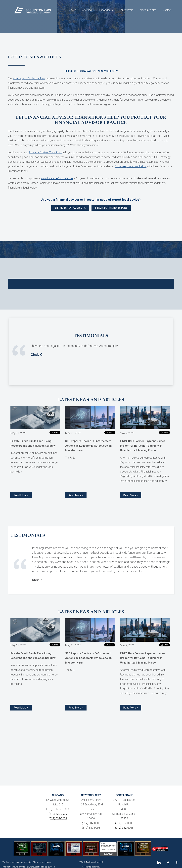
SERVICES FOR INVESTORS (111, 208)
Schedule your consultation (131, 166)
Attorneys (87, 10)
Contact (167, 10)
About (73, 10)
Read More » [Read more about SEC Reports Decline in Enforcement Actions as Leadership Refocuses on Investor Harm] (76, 495)
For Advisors (106, 10)
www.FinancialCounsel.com (57, 178)
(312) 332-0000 (58, 814)
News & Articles (148, 10)
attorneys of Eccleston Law (29, 78)
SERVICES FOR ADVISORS (70, 208)
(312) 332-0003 (58, 818)
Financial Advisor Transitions (45, 152)
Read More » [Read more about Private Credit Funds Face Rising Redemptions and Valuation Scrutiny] (21, 495)
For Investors (126, 10)
